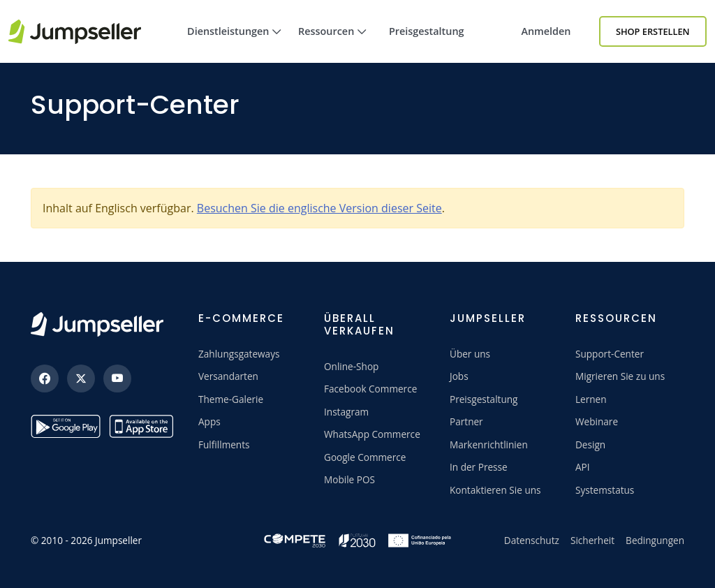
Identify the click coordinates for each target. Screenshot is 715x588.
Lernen (591, 399)
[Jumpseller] (97, 324)
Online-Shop (351, 366)
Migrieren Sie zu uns (620, 376)
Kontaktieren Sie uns (495, 490)
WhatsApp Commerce (372, 434)
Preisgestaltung (427, 31)
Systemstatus (605, 490)
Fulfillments (224, 444)
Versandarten (228, 376)
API (583, 467)
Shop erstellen (653, 31)
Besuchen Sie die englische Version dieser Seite (319, 208)
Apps (209, 421)
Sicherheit (592, 540)
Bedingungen (655, 540)
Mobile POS (349, 479)
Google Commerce (365, 457)
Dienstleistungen (234, 44)
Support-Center (610, 354)
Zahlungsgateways (239, 354)
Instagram (346, 412)
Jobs (459, 376)
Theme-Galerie (231, 399)
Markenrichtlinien (489, 444)
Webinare (597, 421)
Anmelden (546, 31)
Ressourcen (332, 44)
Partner (466, 421)
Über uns (470, 354)
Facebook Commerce (370, 389)
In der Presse (479, 467)
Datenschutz (532, 540)
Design (590, 444)
